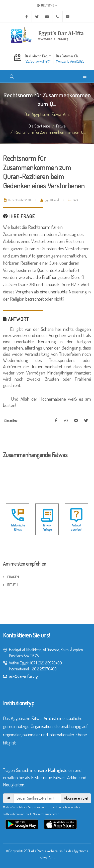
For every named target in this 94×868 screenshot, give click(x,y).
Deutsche (47, 5)
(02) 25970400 (50, 663)
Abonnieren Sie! (76, 798)
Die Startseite (39, 126)
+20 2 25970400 (43, 669)
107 (33, 663)
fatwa (61, 126)
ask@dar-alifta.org (23, 676)
